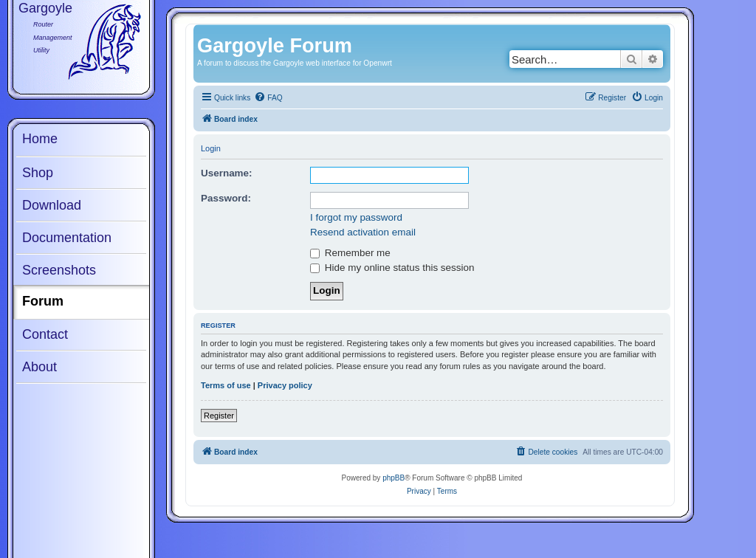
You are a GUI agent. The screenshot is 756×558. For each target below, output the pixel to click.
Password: (226, 198)
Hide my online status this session (392, 268)
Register (219, 416)
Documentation (67, 238)
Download (52, 205)
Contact (45, 334)
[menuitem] (268, 98)
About (39, 367)
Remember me (350, 253)
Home (40, 139)
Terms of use (226, 385)
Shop (38, 173)
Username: (227, 173)
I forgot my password (356, 217)
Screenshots (59, 270)
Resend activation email (363, 232)
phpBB (394, 478)
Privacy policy (285, 385)
